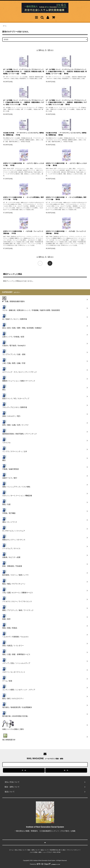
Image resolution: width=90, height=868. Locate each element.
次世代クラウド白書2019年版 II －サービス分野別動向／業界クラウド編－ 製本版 (66, 198)
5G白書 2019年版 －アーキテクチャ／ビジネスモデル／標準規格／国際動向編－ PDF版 (23, 134)
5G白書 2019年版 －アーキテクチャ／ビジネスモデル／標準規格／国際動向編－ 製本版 (66, 134)
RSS (54, 852)
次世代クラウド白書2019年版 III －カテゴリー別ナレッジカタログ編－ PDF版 (24, 164)
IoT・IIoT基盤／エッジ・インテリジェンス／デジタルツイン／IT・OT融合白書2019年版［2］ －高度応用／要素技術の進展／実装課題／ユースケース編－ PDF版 (24, 72)
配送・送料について (33, 850)
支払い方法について (20, 850)
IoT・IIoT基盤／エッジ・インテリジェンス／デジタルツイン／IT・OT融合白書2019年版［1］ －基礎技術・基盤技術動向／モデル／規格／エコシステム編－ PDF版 (24, 102)
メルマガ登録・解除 (35, 852)
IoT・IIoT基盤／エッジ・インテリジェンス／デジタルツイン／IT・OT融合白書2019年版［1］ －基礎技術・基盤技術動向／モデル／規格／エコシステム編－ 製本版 (66, 102)
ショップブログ (47, 852)
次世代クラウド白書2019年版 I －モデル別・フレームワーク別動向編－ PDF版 (23, 232)
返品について (45, 850)
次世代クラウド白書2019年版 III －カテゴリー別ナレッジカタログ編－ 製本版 (66, 164)
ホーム (5, 26)
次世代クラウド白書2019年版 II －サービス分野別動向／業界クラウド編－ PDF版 (23, 198)
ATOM (59, 852)
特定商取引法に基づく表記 (58, 850)
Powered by (45, 864)
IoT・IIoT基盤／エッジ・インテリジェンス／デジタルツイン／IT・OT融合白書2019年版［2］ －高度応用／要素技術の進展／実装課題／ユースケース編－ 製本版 (66, 72)
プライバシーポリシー (73, 850)
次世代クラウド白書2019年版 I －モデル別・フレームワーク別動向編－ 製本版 (66, 232)
